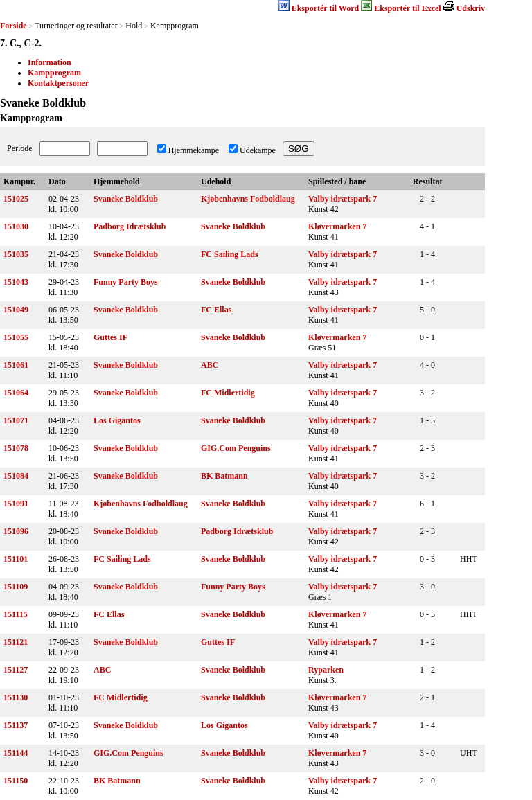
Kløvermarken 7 (337, 226)
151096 (16, 531)
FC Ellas (216, 310)
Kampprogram (54, 73)
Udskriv (471, 8)
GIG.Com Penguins (236, 448)
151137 (16, 725)
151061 (16, 365)
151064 (16, 393)
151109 (16, 587)
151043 (16, 282)
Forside (14, 26)
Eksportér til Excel (407, 8)
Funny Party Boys (126, 282)
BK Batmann (224, 476)
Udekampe (258, 150)
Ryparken (326, 670)
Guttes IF (110, 337)
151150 (16, 781)
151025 (16, 199)
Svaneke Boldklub (126, 199)
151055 (16, 337)
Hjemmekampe (194, 150)
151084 (16, 476)
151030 (16, 226)
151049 (16, 310)
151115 (16, 614)
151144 (16, 753)
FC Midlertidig (228, 393)
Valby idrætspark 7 (343, 199)
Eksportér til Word (326, 8)
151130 (16, 697)
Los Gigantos (117, 420)
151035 (16, 254)
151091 (16, 504)
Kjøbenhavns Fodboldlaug (248, 199)
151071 (16, 420)
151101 (16, 559)
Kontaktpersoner (58, 83)
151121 (16, 642)
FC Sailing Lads (230, 254)
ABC (210, 365)
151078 (16, 448)
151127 (16, 670)
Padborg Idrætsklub (130, 226)
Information (50, 62)
